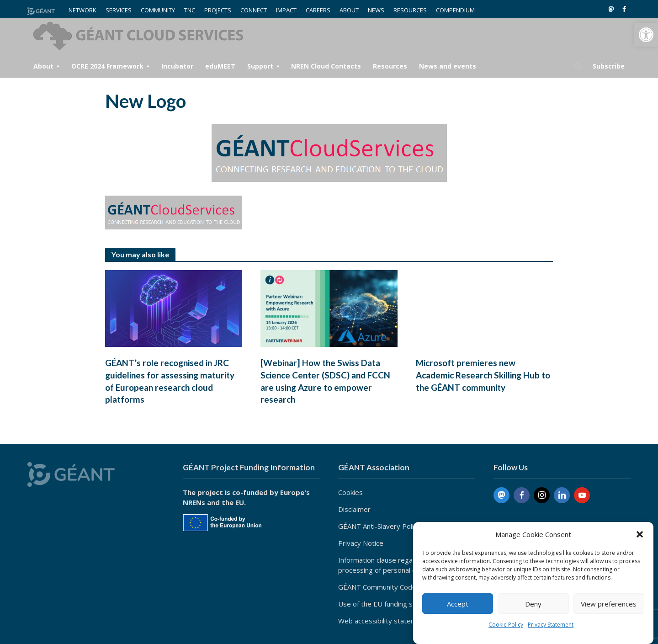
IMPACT (286, 10)
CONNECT (254, 10)
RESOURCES (410, 10)
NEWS (376, 10)
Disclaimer (354, 509)
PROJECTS (218, 10)
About (43, 66)
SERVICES (119, 10)
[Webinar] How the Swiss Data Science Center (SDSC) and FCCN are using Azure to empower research (325, 381)
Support (260, 66)
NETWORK (82, 10)
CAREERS (318, 10)
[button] (646, 35)
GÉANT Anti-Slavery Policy (379, 526)
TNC (190, 10)
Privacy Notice (361, 543)
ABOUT (349, 10)
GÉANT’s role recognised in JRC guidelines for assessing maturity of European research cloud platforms (170, 381)
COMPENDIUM (455, 10)
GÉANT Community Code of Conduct (395, 587)
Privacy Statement (551, 625)
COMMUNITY (158, 10)
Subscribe (609, 66)
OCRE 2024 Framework (107, 66)
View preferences (609, 604)
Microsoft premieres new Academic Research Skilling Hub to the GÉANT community (483, 375)
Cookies (350, 492)
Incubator (177, 66)
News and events (448, 66)
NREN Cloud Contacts (326, 66)
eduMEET (220, 66)
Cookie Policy (506, 625)
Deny (533, 604)
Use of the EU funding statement (390, 604)
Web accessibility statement (383, 621)
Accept (458, 604)
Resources (390, 66)
